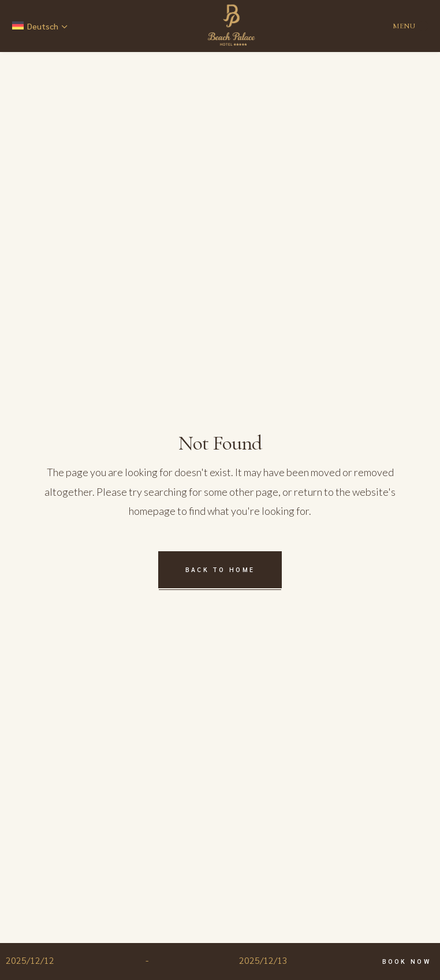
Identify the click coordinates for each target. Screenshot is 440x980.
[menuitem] (41, 26)
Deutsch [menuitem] (43, 26)
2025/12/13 (263, 960)
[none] (41, 26)
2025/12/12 (30, 960)
